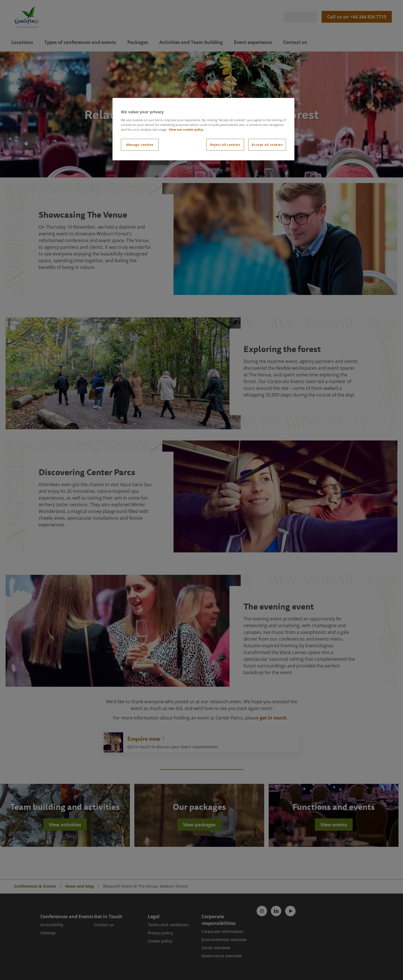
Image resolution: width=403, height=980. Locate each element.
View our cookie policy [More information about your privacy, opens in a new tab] (186, 129)
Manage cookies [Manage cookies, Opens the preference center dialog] (140, 145)
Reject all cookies (225, 145)
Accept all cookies (267, 145)
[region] (203, 129)
